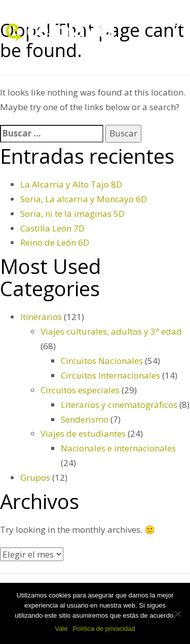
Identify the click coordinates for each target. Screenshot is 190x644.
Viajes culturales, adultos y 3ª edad (111, 331)
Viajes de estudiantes (83, 433)
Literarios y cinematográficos (119, 405)
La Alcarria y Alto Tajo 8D (71, 184)
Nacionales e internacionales (118, 448)
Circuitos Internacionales (110, 375)
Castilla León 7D (52, 228)
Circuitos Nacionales (102, 361)
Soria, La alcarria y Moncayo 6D (84, 199)
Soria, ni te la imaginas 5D (72, 214)
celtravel (71, 30)
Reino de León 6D (55, 242)
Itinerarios (41, 317)
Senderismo (85, 419)
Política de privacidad (104, 629)
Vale (61, 629)
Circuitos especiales (80, 390)
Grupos (35, 477)
